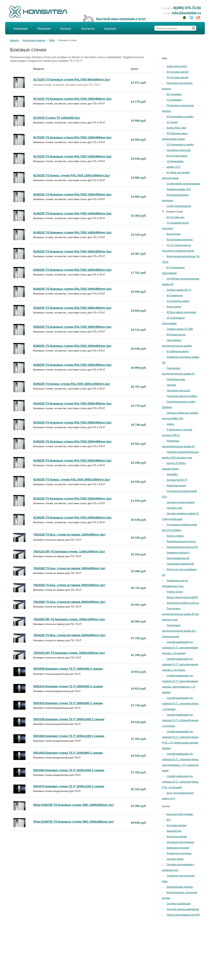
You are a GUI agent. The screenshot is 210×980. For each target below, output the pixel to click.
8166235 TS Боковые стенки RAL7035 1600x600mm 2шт (72, 270)
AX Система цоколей (177, 72)
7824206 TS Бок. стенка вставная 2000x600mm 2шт (69, 585)
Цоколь (170, 424)
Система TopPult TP (177, 480)
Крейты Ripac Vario (176, 128)
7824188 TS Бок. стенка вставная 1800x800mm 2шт (69, 568)
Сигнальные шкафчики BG (181, 564)
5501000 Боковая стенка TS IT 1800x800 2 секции (68, 669)
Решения (44, 29)
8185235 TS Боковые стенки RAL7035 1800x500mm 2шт (72, 327)
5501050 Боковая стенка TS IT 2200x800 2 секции (68, 753)
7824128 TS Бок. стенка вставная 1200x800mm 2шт (69, 534)
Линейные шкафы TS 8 (179, 189)
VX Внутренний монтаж (179, 206)
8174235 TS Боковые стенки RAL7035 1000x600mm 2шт (72, 99)
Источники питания (177, 825)
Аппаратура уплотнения (179, 853)
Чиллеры (171, 385)
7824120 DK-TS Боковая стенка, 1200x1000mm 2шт (69, 551)
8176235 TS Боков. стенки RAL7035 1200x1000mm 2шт (72, 175)
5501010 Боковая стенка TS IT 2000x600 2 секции (68, 686)
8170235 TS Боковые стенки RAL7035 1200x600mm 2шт (72, 137)
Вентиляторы (174, 234)
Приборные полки (176, 379)
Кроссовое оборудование (180, 814)
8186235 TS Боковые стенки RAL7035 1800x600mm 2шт (72, 346)
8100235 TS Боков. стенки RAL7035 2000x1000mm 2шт (72, 479)
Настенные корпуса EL (178, 391)
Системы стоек (174, 508)
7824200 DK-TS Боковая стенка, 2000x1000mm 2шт (69, 619)
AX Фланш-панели (176, 335)
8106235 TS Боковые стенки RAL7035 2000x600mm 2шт (72, 441)
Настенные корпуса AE (179, 150)
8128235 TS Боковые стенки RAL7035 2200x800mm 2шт (72, 518)
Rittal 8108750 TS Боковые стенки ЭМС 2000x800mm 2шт (74, 822)
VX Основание (174, 100)
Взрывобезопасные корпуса (181, 541)
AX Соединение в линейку (180, 117)
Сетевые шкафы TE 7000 (180, 329)
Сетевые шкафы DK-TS (179, 290)
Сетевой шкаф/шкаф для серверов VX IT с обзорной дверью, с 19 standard (180, 704)
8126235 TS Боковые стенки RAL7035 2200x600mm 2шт (72, 498)
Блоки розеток (174, 307)
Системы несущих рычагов (181, 502)
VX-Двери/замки (175, 161)
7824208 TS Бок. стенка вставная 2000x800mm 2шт (69, 602)
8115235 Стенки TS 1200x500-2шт (57, 118)
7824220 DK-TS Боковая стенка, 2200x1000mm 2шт (69, 653)
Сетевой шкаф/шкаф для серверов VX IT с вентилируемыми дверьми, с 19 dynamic (180, 664)
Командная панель (176, 486)
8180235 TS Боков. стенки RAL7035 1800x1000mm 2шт (72, 384)
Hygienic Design (175, 592)
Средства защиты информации (183, 909)
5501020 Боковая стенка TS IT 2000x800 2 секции (68, 703)
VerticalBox (172, 474)
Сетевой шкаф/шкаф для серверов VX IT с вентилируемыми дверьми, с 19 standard (180, 648)
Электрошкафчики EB (178, 558)
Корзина (110, 29)
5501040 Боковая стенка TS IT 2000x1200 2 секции (69, 736)
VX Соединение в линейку (180, 145)
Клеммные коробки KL (178, 553)
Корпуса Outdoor (175, 536)
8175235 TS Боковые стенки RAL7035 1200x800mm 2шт (72, 156)
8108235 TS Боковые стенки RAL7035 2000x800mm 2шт (72, 460)
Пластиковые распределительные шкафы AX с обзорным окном (179, 631)
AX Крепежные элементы (180, 240)
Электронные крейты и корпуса (183, 603)
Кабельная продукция (178, 848)
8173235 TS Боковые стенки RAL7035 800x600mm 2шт (72, 79)
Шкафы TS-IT (174, 167)
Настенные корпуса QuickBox (182, 396)
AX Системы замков (177, 156)
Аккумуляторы (174, 831)
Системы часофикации (179, 904)
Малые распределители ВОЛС (183, 597)
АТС (169, 820)
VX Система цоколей (177, 77)
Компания (21, 29)
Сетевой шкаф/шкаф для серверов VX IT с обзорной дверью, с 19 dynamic (180, 720)
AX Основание (174, 94)
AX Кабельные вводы (177, 351)
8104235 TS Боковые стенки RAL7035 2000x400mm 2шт (72, 403)
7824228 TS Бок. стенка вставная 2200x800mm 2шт (69, 635)
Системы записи (175, 859)
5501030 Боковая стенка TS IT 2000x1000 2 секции (69, 719)
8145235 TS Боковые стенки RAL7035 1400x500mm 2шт (72, 194)
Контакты (88, 29)
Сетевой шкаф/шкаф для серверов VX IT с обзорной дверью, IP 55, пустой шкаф (180, 782)
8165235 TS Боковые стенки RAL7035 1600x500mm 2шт (72, 251)
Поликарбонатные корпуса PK (182, 547)
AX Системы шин (175, 217)
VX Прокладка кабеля (178, 301)
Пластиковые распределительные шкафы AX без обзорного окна (180, 614)
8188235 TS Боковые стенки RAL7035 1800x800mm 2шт (72, 365)
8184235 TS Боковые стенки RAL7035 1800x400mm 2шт (72, 308)
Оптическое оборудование (180, 842)
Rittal (52, 40)
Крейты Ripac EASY (177, 66)
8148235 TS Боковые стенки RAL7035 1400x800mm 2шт (72, 232)
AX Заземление (175, 295)
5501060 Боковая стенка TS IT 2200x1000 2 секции (69, 770)
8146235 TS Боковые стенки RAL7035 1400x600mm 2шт (72, 213)
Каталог (66, 29)
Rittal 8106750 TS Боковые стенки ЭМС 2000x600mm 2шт (74, 805)
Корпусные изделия (34, 40)
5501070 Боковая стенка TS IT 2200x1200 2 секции (69, 786)
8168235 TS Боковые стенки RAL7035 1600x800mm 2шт (72, 289)
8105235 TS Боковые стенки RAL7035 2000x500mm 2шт (72, 422)
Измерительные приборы (180, 887)
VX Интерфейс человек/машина (183, 184)
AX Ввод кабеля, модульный (181, 312)
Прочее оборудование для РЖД (183, 915)
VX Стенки (172, 122)
